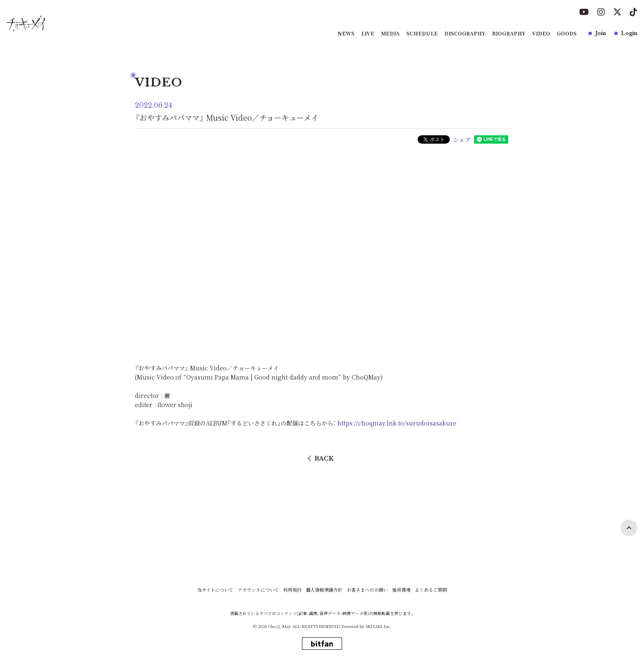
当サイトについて (215, 590)
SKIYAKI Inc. (379, 626)
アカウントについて (258, 590)
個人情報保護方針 (324, 590)
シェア (462, 139)
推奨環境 (401, 590)
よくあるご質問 (431, 590)
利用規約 (292, 590)
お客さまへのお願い (367, 590)
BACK (324, 458)
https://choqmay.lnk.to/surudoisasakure (397, 423)
